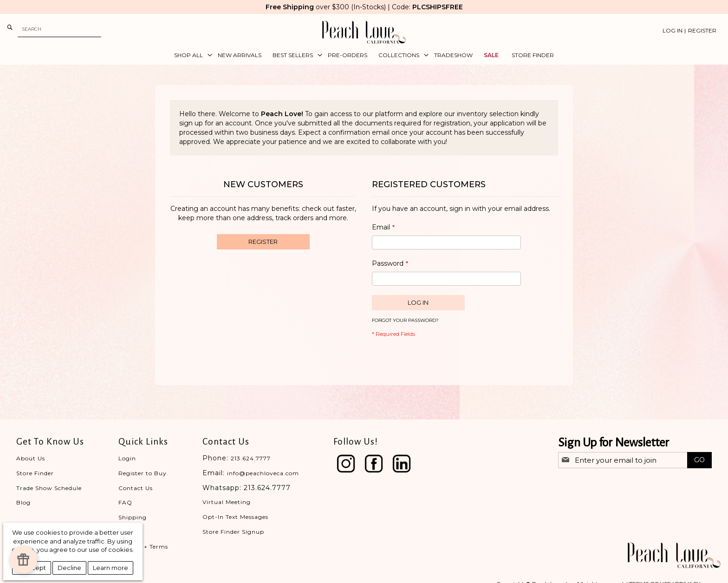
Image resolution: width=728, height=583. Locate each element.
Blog (23, 502)
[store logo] (364, 32)
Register (702, 30)
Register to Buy (143, 473)
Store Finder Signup (233, 532)
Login (127, 458)
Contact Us (136, 488)
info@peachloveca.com (263, 473)
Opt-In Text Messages (235, 517)
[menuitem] (190, 55)
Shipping (133, 517)
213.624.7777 (251, 458)
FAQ (125, 502)
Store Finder (35, 473)
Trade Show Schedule (49, 488)
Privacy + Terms (143, 547)
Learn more (110, 568)
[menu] (364, 55)
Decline (69, 568)
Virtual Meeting (227, 502)
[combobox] (59, 29)
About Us (31, 458)
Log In (673, 30)
